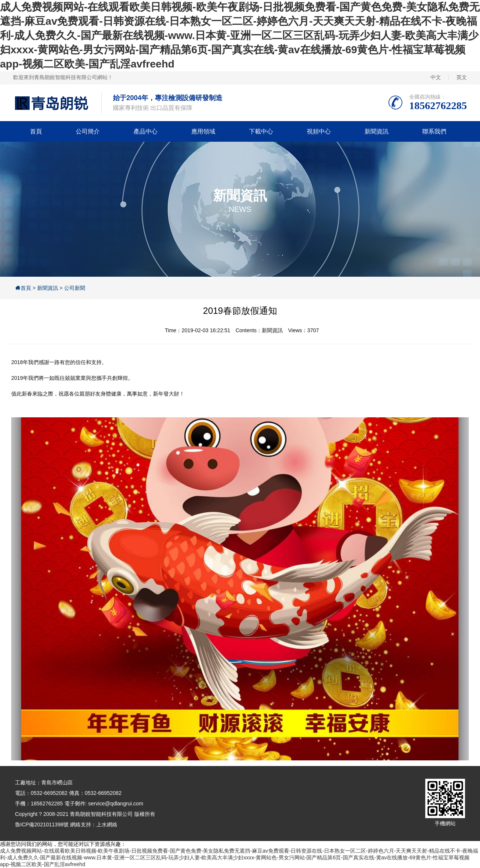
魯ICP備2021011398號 (42, 825)
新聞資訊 (376, 131)
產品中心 (145, 131)
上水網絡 (107, 825)
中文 (436, 77)
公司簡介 (88, 131)
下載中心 (261, 131)
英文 (462, 77)
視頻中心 (319, 131)
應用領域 (203, 131)
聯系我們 (434, 131)
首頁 (36, 131)
